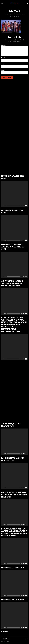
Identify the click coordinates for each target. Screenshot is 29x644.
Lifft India (8, 639)
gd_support (10, 14)
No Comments (15, 16)
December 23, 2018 (20, 14)
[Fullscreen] (26, 206)
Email (3, 64)
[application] (14, 194)
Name (3, 58)
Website (3, 70)
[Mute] (24, 206)
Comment (4, 45)
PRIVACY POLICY (5, 641)
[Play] (3, 206)
